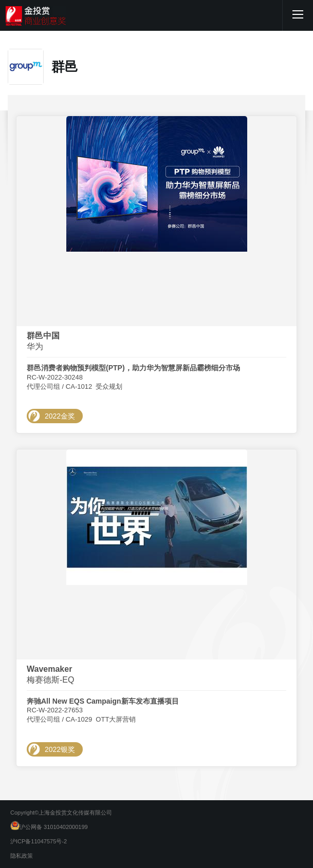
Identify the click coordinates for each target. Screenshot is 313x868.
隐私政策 (22, 856)
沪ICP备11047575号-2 (39, 841)
